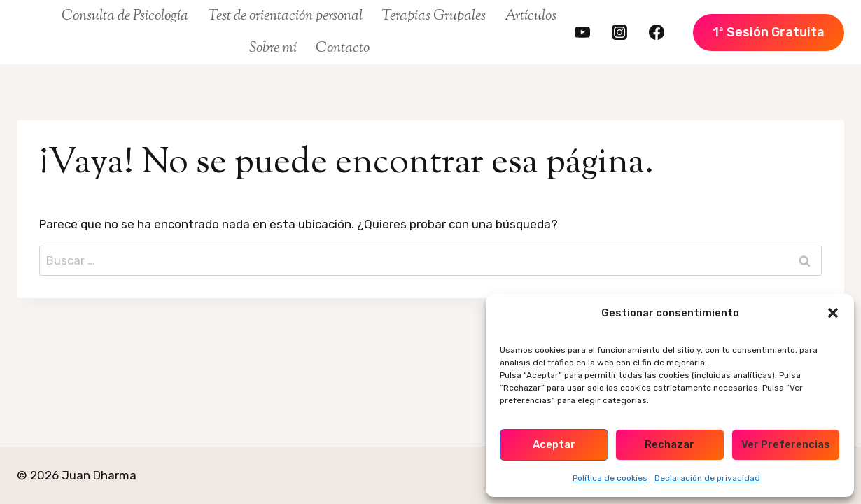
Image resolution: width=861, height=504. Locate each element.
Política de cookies (610, 478)
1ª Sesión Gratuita (769, 32)
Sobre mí (273, 48)
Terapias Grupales (434, 16)
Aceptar (554, 444)
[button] (833, 313)
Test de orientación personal (285, 16)
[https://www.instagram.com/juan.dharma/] (619, 32)
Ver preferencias (786, 444)
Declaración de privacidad (707, 478)
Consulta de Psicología (125, 16)
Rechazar (670, 444)
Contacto (343, 48)
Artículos (531, 16)
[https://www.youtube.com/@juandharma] (582, 32)
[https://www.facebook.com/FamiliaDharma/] (657, 32)
